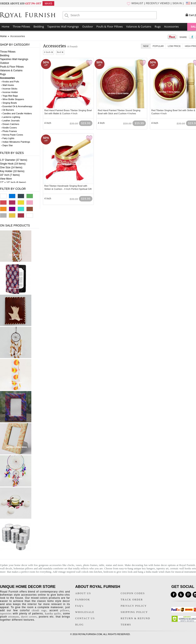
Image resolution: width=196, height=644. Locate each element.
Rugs (158, 26)
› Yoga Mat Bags (10, 96)
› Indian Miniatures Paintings (16, 142)
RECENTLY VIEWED (158, 3)
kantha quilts (53, 614)
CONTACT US (85, 618)
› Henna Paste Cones (12, 135)
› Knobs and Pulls (10, 82)
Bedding (39, 26)
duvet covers (29, 617)
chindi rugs (39, 610)
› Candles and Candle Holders (16, 113)
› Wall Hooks (8, 85)
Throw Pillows (21, 26)
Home (6, 26)
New (146, 46)
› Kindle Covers (9, 128)
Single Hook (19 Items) (13, 164)
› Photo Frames (9, 131)
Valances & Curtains (139, 26)
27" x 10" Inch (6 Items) (13, 182)
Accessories (171, 26)
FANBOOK (83, 600)
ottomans (14, 617)
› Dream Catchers (10, 124)
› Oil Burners (8, 110)
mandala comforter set (55, 568)
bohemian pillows (23, 568)
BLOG (80, 625)
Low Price (174, 46)
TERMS (126, 625)
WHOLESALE (85, 612)
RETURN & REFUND (136, 618)
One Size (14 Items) (11, 167)
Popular (158, 46)
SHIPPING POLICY (134, 612)
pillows (65, 610)
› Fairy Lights (8, 138)
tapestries (6, 614)
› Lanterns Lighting (11, 117)
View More (6, 179)
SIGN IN (177, 3)
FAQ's (79, 606)
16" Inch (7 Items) (10, 175)
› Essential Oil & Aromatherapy (17, 106)
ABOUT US (83, 593)
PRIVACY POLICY (134, 606)
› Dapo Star (7, 145)
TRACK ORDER (132, 600)
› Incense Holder (10, 92)
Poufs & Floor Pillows (109, 26)
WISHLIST (137, 3)
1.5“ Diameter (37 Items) (14, 160)
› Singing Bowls (9, 103)
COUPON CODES (133, 593)
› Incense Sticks (9, 89)
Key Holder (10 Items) (12, 171)
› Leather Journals (10, 121)
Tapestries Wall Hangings (63, 26)
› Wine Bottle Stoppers (13, 99)
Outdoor (88, 26)
